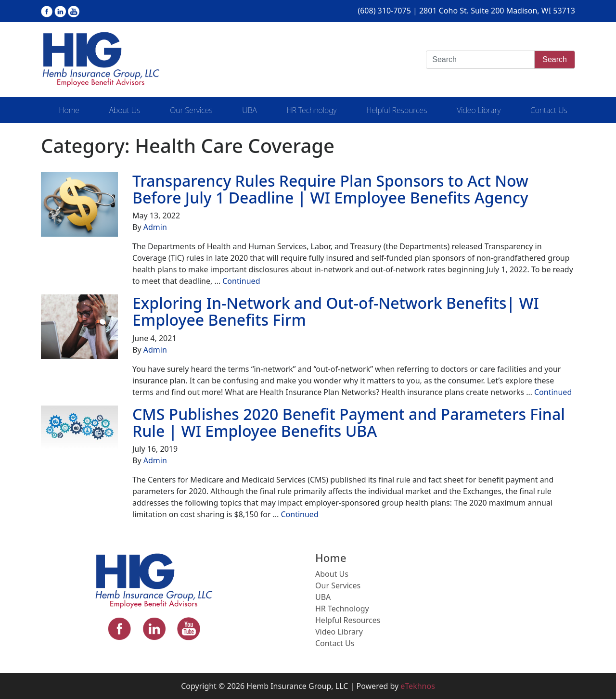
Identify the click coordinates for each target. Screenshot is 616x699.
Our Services (191, 110)
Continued (241, 281)
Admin (155, 227)
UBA (249, 110)
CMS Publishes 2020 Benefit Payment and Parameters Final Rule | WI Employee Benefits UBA (349, 422)
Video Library (479, 110)
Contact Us (549, 110)
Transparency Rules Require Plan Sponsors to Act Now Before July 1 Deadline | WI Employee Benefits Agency (330, 189)
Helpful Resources (397, 110)
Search (555, 59)
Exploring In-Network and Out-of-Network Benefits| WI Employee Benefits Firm (336, 311)
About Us (125, 110)
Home (69, 110)
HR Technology (311, 110)
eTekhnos (418, 686)
